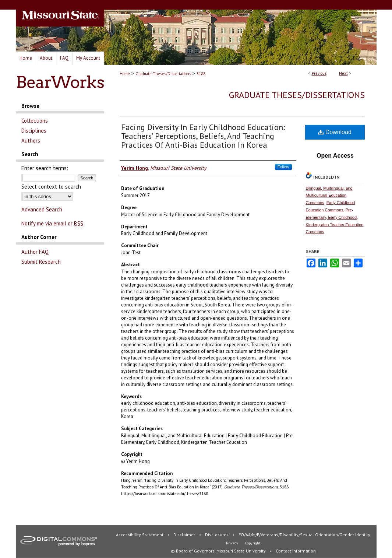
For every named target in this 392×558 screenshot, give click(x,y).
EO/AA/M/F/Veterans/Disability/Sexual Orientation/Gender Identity (304, 535)
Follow (283, 167)
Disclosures (217, 535)
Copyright (253, 543)
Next (343, 73)
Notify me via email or (52, 223)
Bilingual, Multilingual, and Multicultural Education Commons (329, 196)
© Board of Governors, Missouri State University (219, 551)
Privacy (233, 543)
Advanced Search (42, 209)
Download (335, 132)
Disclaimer (185, 535)
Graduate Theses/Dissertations (163, 74)
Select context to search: (52, 187)
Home (125, 74)
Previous (319, 73)
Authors (31, 141)
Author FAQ (35, 252)
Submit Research (41, 262)
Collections (35, 121)
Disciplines (34, 131)
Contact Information (296, 551)
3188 (201, 74)
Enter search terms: (45, 168)
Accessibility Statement (140, 535)
